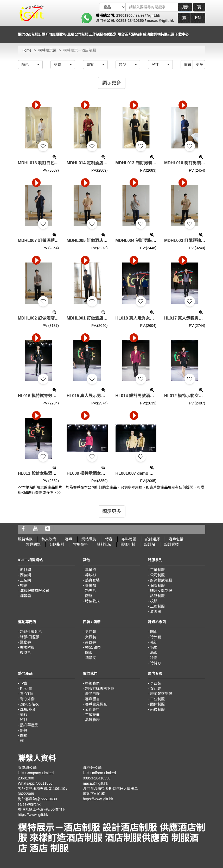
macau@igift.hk (160, 21)
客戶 (69, 539)
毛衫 (154, 642)
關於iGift (24, 34)
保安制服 (157, 585)
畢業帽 (91, 585)
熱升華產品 (29, 725)
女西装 (156, 689)
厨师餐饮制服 (161, 694)
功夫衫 (91, 591)
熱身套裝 (92, 580)
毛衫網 (26, 570)
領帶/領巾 (93, 647)
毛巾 (154, 647)
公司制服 (157, 575)
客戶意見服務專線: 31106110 (42, 789)
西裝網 (26, 575)
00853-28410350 (130, 21)
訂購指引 (57, 544)
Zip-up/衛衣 (29, 704)
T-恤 (23, 683)
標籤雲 (26, 596)
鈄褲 (24, 730)
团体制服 (157, 704)
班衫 (24, 720)
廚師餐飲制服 (161, 580)
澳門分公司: (106, 21)
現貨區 (123, 34)
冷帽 (154, 658)
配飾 (89, 596)
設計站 (150, 544)
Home (27, 50)
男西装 (156, 683)
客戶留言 (92, 699)
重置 (188, 65)
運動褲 (26, 642)
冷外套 (156, 637)
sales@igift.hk (148, 15)
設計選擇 (152, 539)
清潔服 (156, 611)
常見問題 (33, 544)
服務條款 (25, 539)
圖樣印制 (128, 544)
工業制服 (157, 570)
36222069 (26, 794)
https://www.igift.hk (33, 815)
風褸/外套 (28, 709)
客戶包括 (176, 539)
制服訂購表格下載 (100, 689)
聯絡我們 (92, 683)
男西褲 (91, 642)
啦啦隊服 (27, 647)
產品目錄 (92, 694)
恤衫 (24, 715)
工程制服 (157, 606)
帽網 (24, 585)
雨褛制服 (157, 709)
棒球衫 (91, 575)
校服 (154, 601)
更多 (200, 65)
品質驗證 (92, 720)
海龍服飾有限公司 (35, 591)
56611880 (44, 783)
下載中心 (182, 34)
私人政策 (49, 539)
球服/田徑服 (30, 637)
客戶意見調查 (96, 704)
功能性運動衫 (31, 632)
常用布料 (80, 544)
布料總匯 (129, 539)
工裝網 (26, 580)
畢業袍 (91, 570)
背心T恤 (27, 694)
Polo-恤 (26, 689)
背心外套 (27, 699)
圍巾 (89, 653)
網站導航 (89, 539)
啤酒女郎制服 (161, 591)
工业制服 (157, 699)
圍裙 (24, 735)
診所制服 (157, 596)
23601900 (124, 15)
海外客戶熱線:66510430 (37, 799)
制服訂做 (38, 34)
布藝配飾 (110, 34)
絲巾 (154, 653)
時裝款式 (92, 601)
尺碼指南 (135, 34)
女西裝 (91, 637)
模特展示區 (166, 34)
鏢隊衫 (26, 653)
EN (198, 18)
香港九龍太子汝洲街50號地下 (42, 809)
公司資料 (92, 709)
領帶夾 (91, 658)
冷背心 (156, 663)
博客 (109, 539)
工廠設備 (92, 715)
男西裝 (91, 632)
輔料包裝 (104, 544)
